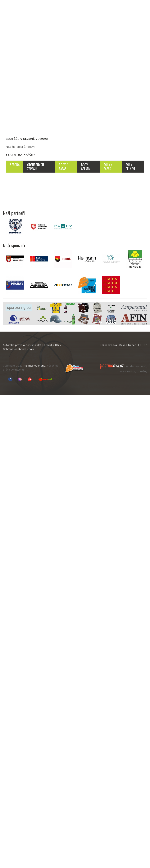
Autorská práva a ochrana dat (22, 345)
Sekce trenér (127, 345)
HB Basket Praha (34, 366)
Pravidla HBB (52, 345)
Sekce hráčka (108, 345)
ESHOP (143, 345)
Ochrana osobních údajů (18, 349)
